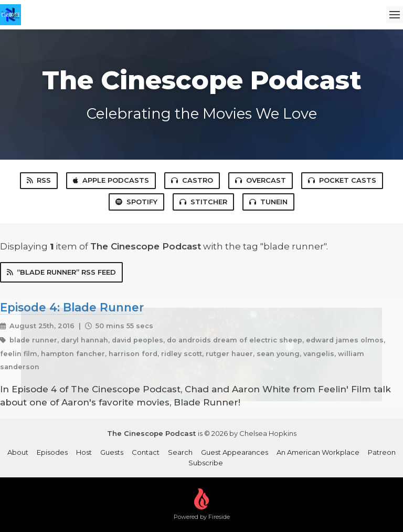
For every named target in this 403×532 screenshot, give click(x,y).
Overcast (261, 180)
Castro (192, 180)
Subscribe (206, 463)
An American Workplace (318, 452)
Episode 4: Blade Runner (72, 307)
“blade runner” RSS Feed (61, 272)
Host (84, 452)
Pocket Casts (342, 180)
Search (180, 452)
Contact (146, 452)
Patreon (382, 452)
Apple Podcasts (111, 180)
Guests (112, 452)
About (18, 452)
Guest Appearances (235, 452)
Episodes (52, 452)
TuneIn (268, 202)
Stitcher (203, 202)
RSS (39, 180)
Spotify (136, 202)
